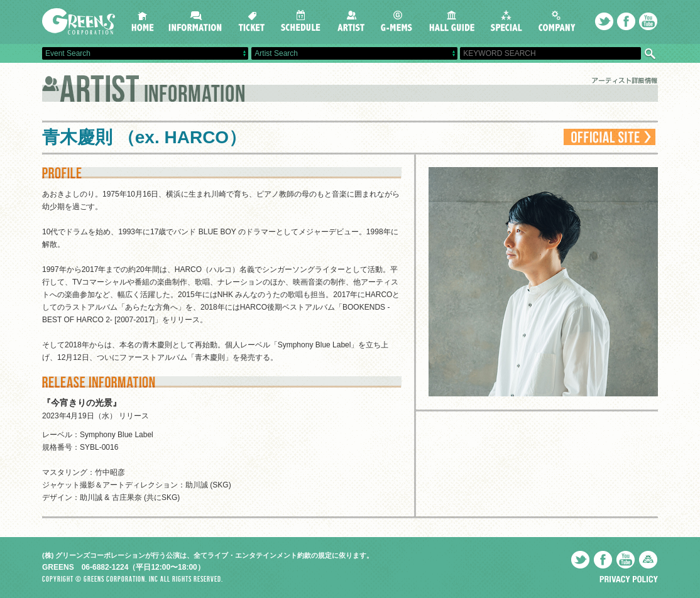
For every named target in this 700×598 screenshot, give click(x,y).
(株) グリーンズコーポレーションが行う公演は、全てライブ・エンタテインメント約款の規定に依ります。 (208, 555)
